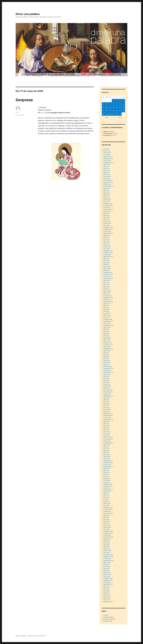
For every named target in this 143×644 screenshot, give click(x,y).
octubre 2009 (107, 535)
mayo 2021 (106, 263)
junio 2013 (106, 449)
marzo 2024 (107, 198)
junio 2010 (106, 519)
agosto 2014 (107, 421)
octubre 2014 (107, 417)
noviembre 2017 (108, 345)
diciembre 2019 (108, 296)
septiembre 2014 (108, 419)
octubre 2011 (107, 488)
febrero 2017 (107, 363)
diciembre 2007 (108, 578)
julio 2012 (106, 470)
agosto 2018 (107, 327)
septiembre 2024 (108, 186)
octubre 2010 (107, 512)
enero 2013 (107, 459)
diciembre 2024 (108, 180)
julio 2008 (106, 565)
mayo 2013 (106, 451)
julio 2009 (106, 541)
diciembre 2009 (108, 531)
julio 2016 (106, 376)
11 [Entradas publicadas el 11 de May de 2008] (123, 104)
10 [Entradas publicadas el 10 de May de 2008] (120, 104)
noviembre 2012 (108, 463)
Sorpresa (24, 100)
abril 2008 (106, 570)
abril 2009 (106, 547)
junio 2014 (106, 425)
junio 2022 (106, 239)
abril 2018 (106, 335)
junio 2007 (106, 590)
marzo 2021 (107, 266)
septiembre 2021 (108, 257)
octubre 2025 (107, 161)
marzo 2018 (107, 337)
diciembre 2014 (108, 414)
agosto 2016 (107, 374)
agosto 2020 (107, 280)
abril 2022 (106, 243)
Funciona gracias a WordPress (37, 636)
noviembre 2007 (108, 580)
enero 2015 (107, 412)
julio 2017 (106, 353)
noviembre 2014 (108, 416)
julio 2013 (106, 447)
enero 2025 (107, 178)
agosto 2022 (107, 235)
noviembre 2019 (108, 298)
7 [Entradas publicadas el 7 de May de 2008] (110, 104)
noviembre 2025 (108, 159)
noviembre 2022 (108, 229)
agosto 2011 (107, 492)
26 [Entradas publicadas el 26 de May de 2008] (104, 114)
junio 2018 (106, 331)
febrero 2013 (107, 457)
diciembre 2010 (108, 508)
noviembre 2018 (108, 321)
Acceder (106, 615)
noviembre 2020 (108, 274)
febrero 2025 (107, 176)
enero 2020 (107, 294)
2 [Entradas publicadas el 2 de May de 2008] (117, 101)
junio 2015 (106, 402)
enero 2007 (107, 600)
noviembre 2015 (108, 392)
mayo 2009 (107, 545)
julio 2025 (106, 167)
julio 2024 (106, 190)
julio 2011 (106, 494)
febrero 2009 (107, 551)
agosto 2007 (107, 586)
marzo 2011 (107, 502)
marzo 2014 (107, 431)
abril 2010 (106, 523)
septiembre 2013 (108, 443)
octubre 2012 (107, 465)
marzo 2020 (107, 290)
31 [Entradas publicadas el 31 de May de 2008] (120, 114)
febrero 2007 (107, 598)
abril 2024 (106, 196)
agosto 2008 (107, 563)
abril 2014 (106, 429)
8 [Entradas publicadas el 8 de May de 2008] (113, 104)
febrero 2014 (107, 433)
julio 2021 (106, 259)
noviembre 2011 (108, 486)
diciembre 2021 (108, 251)
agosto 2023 (107, 212)
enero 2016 (107, 388)
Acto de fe (115, 133)
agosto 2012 (107, 468)
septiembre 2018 (108, 325)
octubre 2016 (107, 370)
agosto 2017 (107, 351)
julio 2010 (106, 517)
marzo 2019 (107, 314)
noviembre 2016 (108, 368)
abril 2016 (106, 382)
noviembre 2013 (108, 439)
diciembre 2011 (108, 484)
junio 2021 (106, 261)
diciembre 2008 (108, 555)
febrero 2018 (107, 339)
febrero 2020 (107, 292)
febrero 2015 (107, 410)
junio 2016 (106, 378)
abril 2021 (106, 265)
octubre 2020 (107, 276)
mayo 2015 (106, 404)
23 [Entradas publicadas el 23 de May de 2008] (117, 111)
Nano (17, 112)
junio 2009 (107, 543)
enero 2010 (107, 529)
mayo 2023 (107, 217)
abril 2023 (106, 219)
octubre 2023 (107, 208)
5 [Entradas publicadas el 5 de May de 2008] (103, 104)
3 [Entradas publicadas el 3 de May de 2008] (120, 101)
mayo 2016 (107, 380)
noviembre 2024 (108, 182)
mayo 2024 (107, 194)
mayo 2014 (106, 427)
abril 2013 (106, 453)
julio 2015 (106, 400)
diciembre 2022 (108, 227)
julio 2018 (106, 329)
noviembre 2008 (108, 557)
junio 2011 (106, 496)
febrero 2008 (107, 574)
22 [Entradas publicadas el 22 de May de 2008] (113, 111)
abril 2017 (106, 359)
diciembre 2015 (108, 390)
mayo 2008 (107, 568)
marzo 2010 (107, 525)
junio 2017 (106, 355)
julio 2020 (106, 282)
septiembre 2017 (108, 349)
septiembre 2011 (108, 490)
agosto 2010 (107, 515)
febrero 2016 (107, 386)
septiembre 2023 (108, 210)
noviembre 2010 (108, 510)
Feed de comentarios (109, 619)
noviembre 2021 (108, 253)
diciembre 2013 (108, 437)
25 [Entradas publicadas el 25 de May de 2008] (123, 111)
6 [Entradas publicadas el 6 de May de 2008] (107, 104)
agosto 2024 (107, 188)
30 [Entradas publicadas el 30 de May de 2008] (117, 114)
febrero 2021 (107, 268)
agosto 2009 (107, 539)
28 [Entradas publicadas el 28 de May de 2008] (110, 114)
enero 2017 (107, 365)
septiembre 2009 (108, 537)
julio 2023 (106, 214)
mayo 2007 (107, 592)
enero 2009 (107, 553)
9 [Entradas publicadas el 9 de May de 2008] (117, 104)
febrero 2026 (107, 153)
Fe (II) (114, 135)
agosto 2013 (107, 445)
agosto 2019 (107, 304)
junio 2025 (106, 168)
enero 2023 (107, 225)
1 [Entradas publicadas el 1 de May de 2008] (113, 101)
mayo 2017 (106, 357)
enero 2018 (107, 341)
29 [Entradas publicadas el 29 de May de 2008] (113, 114)
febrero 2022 (107, 247)
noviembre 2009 (108, 533)
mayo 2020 (107, 286)
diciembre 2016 (108, 366)
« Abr (107, 117)
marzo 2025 (107, 174)
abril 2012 (106, 476)
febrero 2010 (107, 527)
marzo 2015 (107, 408)
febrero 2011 (107, 504)
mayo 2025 (107, 170)
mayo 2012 (106, 474)
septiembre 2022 (108, 233)
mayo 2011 (106, 498)
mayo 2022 (107, 241)
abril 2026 (106, 149)
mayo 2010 (106, 521)
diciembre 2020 (108, 272)
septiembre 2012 (108, 466)
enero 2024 (107, 202)
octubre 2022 (107, 231)
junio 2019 (106, 308)
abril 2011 (106, 500)
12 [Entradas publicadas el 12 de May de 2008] (103, 107)
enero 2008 (107, 576)
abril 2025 (106, 172)
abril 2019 (106, 312)
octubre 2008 (107, 559)
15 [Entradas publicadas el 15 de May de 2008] (113, 107)
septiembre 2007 (108, 584)
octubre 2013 (107, 441)
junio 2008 (106, 566)
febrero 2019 (107, 316)
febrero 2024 (107, 200)
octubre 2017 (107, 347)
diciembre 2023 (108, 204)
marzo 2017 (107, 361)
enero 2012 (107, 482)
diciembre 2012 (108, 461)
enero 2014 (107, 435)
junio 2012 (106, 472)
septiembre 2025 (108, 163)
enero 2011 (106, 506)
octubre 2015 (107, 394)
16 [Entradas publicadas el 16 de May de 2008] (117, 107)
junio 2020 (106, 284)
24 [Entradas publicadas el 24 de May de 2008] (120, 111)
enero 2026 (107, 155)
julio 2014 (106, 423)
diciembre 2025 (108, 157)
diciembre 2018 (108, 319)
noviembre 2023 (108, 206)
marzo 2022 (107, 245)
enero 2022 (107, 249)
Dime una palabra (28, 14)
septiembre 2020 (108, 278)
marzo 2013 (107, 455)
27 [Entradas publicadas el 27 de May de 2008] (107, 114)
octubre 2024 (107, 184)
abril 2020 (106, 288)
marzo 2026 (107, 151)
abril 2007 (106, 594)
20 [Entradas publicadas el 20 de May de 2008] (107, 111)
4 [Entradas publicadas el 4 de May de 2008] (123, 101)
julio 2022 (106, 237)
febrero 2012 (107, 480)
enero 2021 (107, 270)
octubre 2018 (107, 323)
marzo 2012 (107, 478)
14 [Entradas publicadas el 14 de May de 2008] (110, 107)
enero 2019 (107, 317)
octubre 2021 (107, 255)
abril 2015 (106, 406)
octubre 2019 (107, 300)
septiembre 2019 (108, 302)
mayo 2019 (107, 310)
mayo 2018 (106, 333)
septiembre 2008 (108, 561)
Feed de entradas (108, 617)
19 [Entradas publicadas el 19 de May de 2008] (104, 111)
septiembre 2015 (108, 396)
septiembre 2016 (108, 372)
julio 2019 (106, 306)
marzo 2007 (107, 596)
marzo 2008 (107, 572)
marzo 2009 (107, 549)
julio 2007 (106, 588)
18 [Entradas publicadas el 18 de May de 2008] (123, 107)
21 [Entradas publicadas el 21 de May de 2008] (110, 111)
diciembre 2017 (108, 343)
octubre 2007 (107, 582)
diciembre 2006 (108, 602)
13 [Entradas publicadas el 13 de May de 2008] (107, 107)
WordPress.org (108, 621)
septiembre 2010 (108, 514)
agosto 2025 (107, 165)
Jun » (120, 117)
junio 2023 (106, 216)
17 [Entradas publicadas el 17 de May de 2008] (120, 107)
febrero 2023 (107, 223)
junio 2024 (106, 192)
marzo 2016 (107, 384)
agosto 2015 (107, 398)
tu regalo (111, 131)
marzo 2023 (107, 221)
